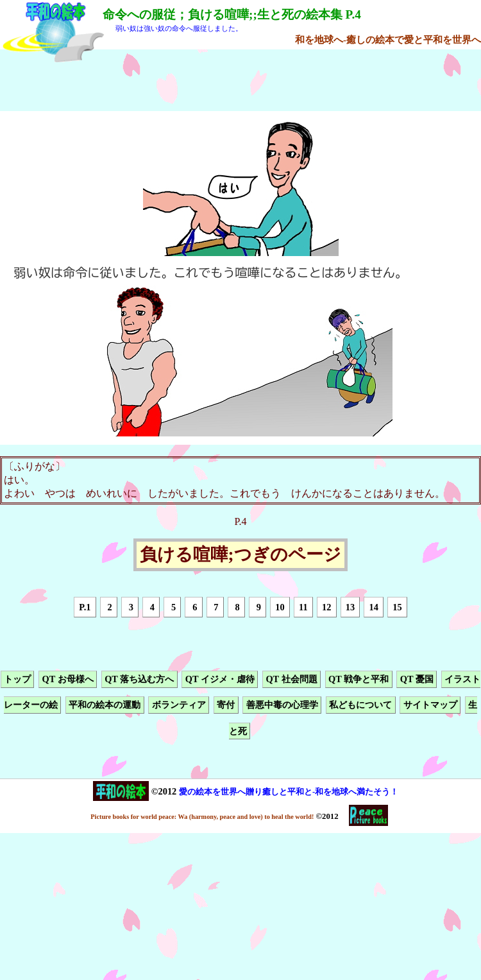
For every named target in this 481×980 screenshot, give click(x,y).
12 (326, 607)
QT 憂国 (417, 679)
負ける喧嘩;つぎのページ (240, 555)
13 (350, 607)
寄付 (226, 705)
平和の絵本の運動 (105, 705)
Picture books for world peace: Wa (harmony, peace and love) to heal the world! (202, 817)
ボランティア (179, 705)
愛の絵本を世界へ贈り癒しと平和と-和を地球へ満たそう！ (289, 792)
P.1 (85, 607)
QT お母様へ (67, 679)
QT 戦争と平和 (359, 679)
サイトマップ (430, 705)
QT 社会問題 (291, 679)
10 (280, 607)
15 (397, 607)
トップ (17, 679)
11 (303, 607)
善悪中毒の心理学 (282, 705)
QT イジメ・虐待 (220, 679)
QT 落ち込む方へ (139, 679)
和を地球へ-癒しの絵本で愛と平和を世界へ (388, 39)
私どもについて (360, 705)
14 (374, 607)
